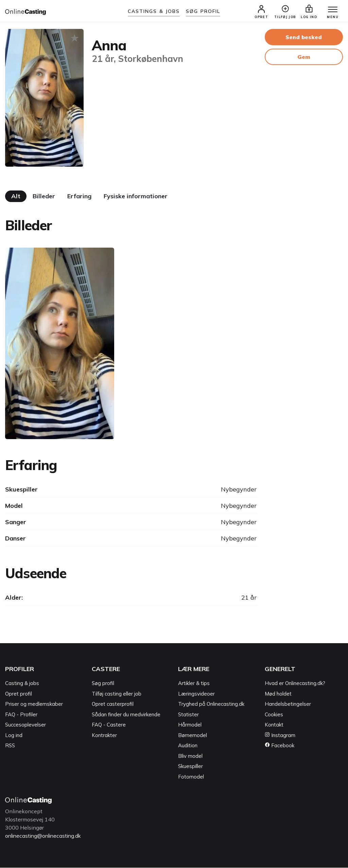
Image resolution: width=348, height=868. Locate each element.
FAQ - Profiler (21, 715)
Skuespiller (190, 767)
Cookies (274, 715)
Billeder (44, 197)
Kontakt (274, 725)
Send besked (304, 38)
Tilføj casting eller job (117, 694)
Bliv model (190, 757)
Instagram (280, 736)
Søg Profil (203, 11)
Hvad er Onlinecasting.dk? (295, 684)
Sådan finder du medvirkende (126, 715)
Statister (188, 715)
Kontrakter (104, 736)
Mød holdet (278, 694)
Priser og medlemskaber (34, 705)
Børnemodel (193, 736)
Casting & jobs (22, 684)
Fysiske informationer (136, 197)
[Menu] (331, 10)
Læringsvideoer (196, 694)
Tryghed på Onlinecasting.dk (211, 705)
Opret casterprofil (113, 705)
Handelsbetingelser (288, 705)
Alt (16, 197)
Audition (188, 746)
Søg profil (103, 684)
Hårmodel (190, 725)
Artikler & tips (194, 684)
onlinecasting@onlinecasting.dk (45, 836)
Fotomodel (191, 777)
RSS (10, 746)
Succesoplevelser (25, 725)
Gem (304, 57)
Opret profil (19, 694)
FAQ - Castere (109, 725)
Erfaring (79, 197)
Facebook (280, 746)
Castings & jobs (154, 11)
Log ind (14, 736)
